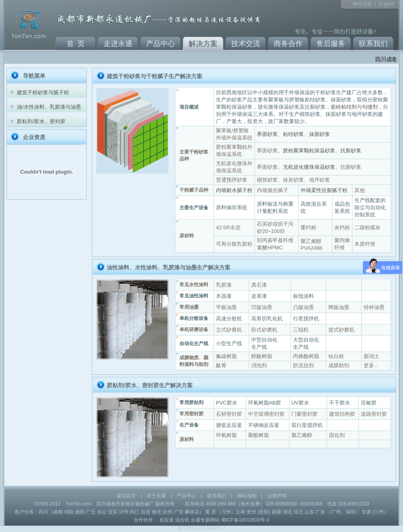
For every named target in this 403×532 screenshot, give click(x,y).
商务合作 (288, 44)
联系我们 (373, 44)
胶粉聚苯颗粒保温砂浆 (309, 151)
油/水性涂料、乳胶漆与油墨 (49, 107)
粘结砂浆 (293, 134)
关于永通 (156, 496)
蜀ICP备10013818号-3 (245, 520)
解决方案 (203, 44)
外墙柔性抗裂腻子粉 (324, 190)
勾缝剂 (370, 107)
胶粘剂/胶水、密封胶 (41, 121)
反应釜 (167, 520)
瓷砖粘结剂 (344, 107)
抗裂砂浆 (351, 151)
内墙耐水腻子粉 (234, 190)
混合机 (182, 520)
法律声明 (277, 496)
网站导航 (362, 4)
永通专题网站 (205, 520)
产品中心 (161, 44)
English (386, 4)
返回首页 (126, 496)
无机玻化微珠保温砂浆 (309, 167)
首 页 (76, 44)
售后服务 (331, 44)
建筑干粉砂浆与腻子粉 (43, 92)
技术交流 (246, 44)
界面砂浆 (267, 134)
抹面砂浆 (320, 134)
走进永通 (118, 44)
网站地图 (247, 496)
